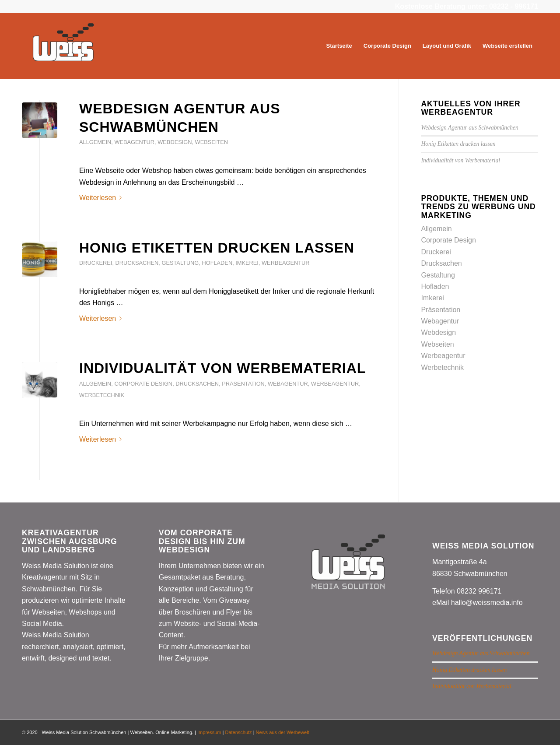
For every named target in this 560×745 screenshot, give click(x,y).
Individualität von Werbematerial (222, 368)
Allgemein (95, 142)
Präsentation (243, 384)
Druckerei (96, 263)
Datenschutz (238, 732)
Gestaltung (180, 263)
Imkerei (247, 263)
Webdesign (175, 142)
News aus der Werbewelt (283, 732)
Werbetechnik (102, 395)
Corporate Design (143, 384)
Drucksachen (137, 263)
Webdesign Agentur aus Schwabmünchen (469, 128)
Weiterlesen (102, 198)
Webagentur (134, 142)
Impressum (209, 732)
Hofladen (217, 263)
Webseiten (212, 142)
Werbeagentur (286, 263)
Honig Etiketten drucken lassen (217, 248)
